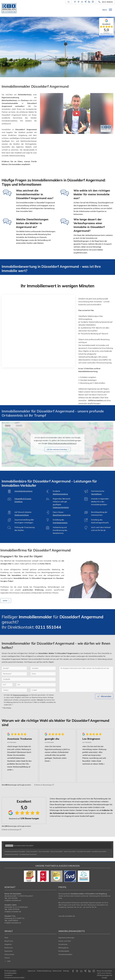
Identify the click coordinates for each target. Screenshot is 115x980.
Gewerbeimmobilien (65, 954)
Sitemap (66, 971)
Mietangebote (63, 948)
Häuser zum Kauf (65, 941)
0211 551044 (13, 898)
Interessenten (9, 954)
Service (7, 958)
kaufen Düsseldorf (70, 851)
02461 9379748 (14, 909)
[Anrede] (14, 672)
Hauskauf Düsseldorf (11, 854)
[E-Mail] (43, 694)
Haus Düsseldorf (44, 851)
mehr (8, 961)
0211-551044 (107, 2)
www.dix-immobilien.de (67, 916)
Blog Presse (9, 941)
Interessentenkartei (61, 507)
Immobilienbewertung (23, 491)
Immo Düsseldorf (32, 851)
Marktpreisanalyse (60, 494)
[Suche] (69, 2)
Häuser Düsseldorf (57, 851)
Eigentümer (9, 951)
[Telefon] (14, 694)
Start (6, 938)
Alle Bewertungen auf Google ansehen (16, 785)
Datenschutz (57, 971)
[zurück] (4, 758)
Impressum (32, 971)
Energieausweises (60, 523)
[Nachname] (14, 678)
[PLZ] (7, 689)
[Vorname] (43, 672)
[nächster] (111, 758)
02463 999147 (13, 921)
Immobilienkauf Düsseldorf (28, 854)
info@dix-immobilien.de (13, 900)
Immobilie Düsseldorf (84, 851)
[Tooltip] (53, 785)
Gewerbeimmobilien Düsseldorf (15, 851)
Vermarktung (96, 494)
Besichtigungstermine (62, 515)
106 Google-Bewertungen (106, 34)
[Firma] (43, 678)
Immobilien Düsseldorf (99, 851)
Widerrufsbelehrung (44, 971)
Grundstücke (63, 944)
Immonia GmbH (19, 978)
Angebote (8, 944)
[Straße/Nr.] (29, 683)
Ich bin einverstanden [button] (57, 454)
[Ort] (36, 689)
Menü (105, 10)
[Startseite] (10, 8)
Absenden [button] (106, 701)
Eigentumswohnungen (66, 938)
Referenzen (9, 948)
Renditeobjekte (64, 951)
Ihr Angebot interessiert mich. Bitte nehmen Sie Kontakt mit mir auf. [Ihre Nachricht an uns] (86, 683)
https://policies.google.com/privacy (62, 448)
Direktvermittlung (22, 515)
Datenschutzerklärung (21, 699)
